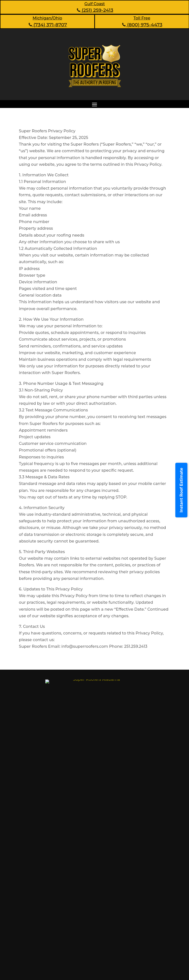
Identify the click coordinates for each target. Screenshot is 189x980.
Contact (113, 869)
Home (31, 860)
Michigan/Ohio (47, 18)
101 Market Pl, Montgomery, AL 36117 (74, 823)
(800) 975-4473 (142, 25)
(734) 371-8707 (47, 25)
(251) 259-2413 (95, 10)
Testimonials (117, 860)
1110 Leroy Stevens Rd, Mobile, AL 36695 (77, 795)
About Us (34, 869)
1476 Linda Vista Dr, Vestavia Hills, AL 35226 (81, 809)
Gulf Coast (95, 4)
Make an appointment (95, 936)
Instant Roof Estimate (181, 490)
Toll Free (142, 18)
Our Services (38, 879)
